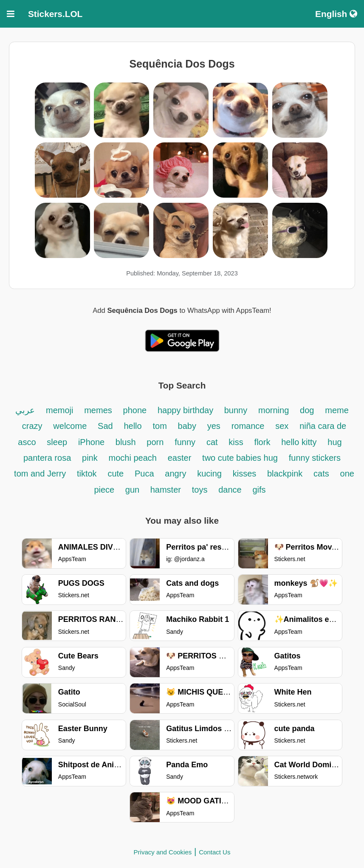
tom (159, 426)
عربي (25, 410)
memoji (59, 410)
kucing (209, 474)
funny (185, 442)
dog (307, 410)
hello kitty (299, 442)
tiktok (87, 474)
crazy (32, 426)
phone (135, 410)
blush (126, 442)
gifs (259, 490)
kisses (246, 474)
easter (180, 458)
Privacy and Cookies (163, 852)
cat (212, 442)
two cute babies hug (240, 458)
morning (274, 410)
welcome (70, 426)
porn (155, 442)
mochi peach (133, 458)
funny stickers (315, 458)
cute (116, 474)
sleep (57, 442)
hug (334, 442)
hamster (166, 490)
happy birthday (187, 410)
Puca (144, 474)
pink (90, 458)
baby (187, 426)
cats (321, 474)
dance (230, 490)
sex (282, 426)
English (336, 14)
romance (248, 426)
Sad (105, 426)
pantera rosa (47, 458)
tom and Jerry (41, 474)
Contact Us (214, 852)
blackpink (285, 474)
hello (133, 426)
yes (214, 426)
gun (134, 490)
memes (98, 410)
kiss (236, 442)
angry (175, 474)
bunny (236, 410)
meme (337, 410)
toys (200, 490)
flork (262, 442)
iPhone (93, 442)
